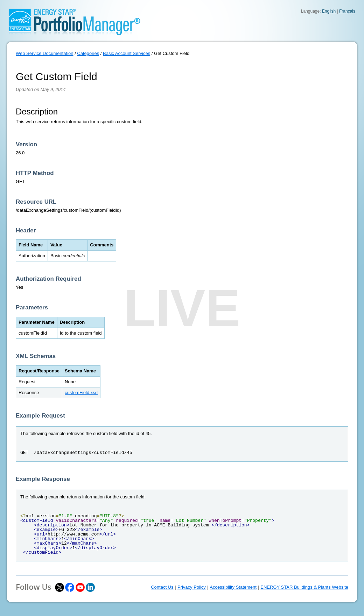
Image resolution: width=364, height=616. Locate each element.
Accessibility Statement (233, 587)
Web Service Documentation (45, 53)
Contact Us (162, 587)
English (329, 11)
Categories (88, 53)
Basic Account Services (127, 53)
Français (347, 11)
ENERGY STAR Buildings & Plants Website (304, 587)
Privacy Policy (192, 587)
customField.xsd (81, 393)
